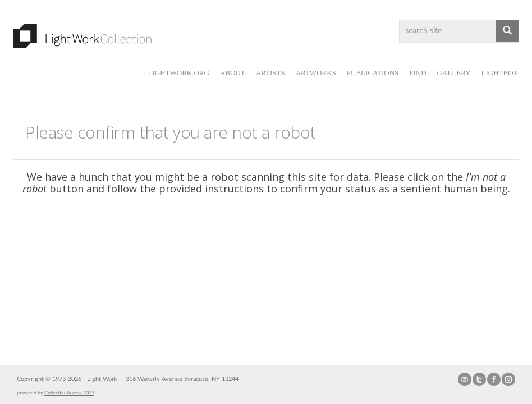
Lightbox (500, 73)
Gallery (454, 73)
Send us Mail (465, 379)
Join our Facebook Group (494, 379)
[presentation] (276, 239)
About (233, 73)
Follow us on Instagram (508, 379)
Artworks (316, 73)
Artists (270, 73)
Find (418, 73)
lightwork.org (178, 73)
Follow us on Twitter (479, 379)
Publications (373, 73)
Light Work (102, 379)
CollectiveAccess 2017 (69, 393)
